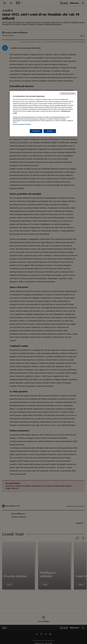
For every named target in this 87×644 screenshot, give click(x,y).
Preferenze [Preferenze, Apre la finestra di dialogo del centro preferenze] (36, 131)
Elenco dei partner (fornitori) (22, 124)
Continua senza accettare (68, 93)
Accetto (50, 131)
